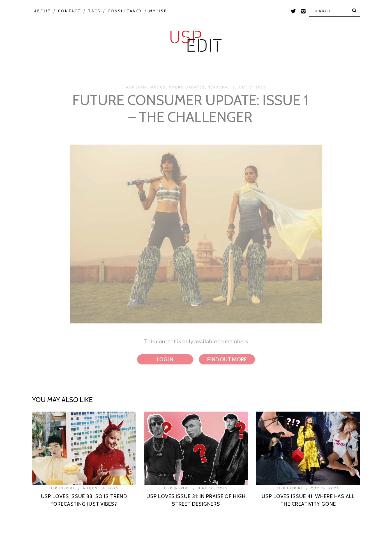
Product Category (178, 68)
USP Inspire (240, 68)
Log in (165, 359)
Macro (83, 68)
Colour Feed (291, 68)
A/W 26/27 (137, 87)
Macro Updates (187, 87)
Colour (49, 68)
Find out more (227, 359)
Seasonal (120, 68)
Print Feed (340, 68)
